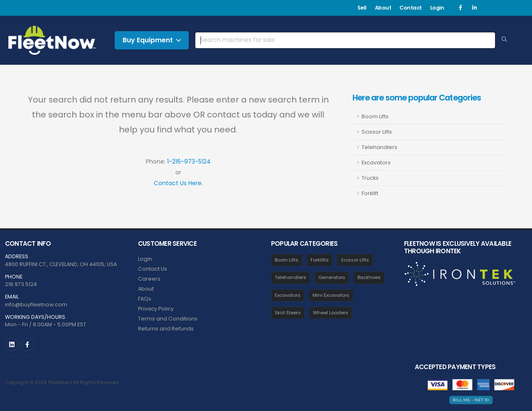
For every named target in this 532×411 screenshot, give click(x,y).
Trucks (370, 178)
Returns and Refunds (166, 329)
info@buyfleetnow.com (36, 305)
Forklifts (320, 260)
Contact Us (153, 269)
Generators (332, 277)
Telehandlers (379, 147)
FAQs (145, 299)
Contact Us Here (178, 183)
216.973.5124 (21, 284)
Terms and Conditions (168, 319)
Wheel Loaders (331, 313)
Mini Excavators (331, 295)
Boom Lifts (375, 116)
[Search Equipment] (504, 40)
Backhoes (369, 277)
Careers (149, 279)
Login (437, 8)
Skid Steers (288, 313)
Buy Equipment (152, 40)
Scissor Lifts (377, 132)
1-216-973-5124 (189, 161)
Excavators (376, 163)
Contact (411, 8)
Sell (362, 8)
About (383, 8)
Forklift (370, 193)
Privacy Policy (156, 309)
